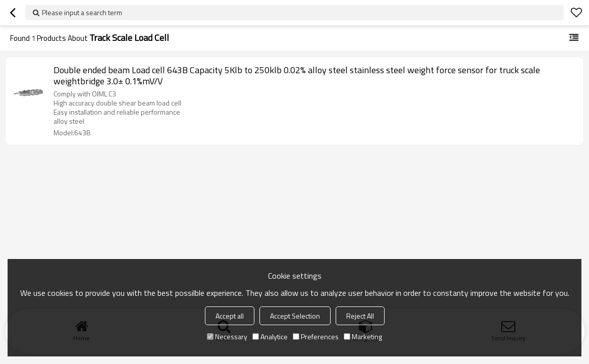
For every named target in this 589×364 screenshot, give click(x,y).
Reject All (360, 316)
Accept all (230, 316)
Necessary (227, 336)
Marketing (363, 336)
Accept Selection (295, 316)
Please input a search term (82, 12)
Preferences (316, 336)
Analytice (270, 336)
